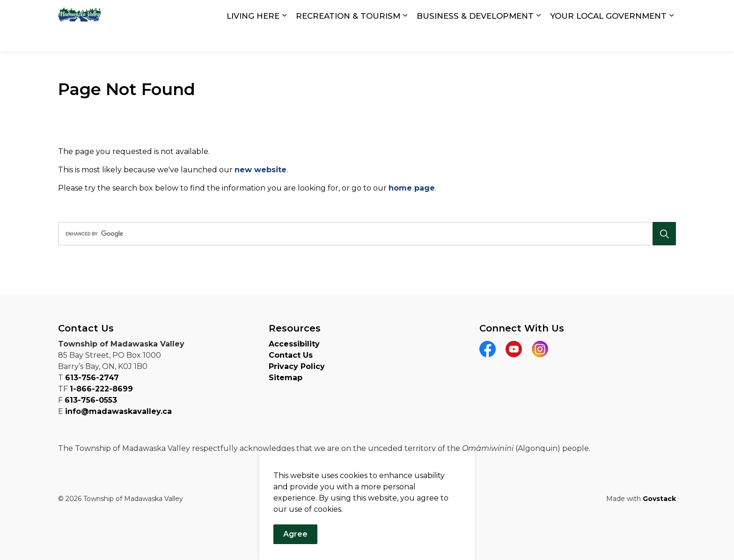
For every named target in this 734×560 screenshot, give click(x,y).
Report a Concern (617, 13)
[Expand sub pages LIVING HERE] (284, 39)
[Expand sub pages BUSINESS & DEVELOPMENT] (538, 39)
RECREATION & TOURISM (348, 38)
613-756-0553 (91, 400)
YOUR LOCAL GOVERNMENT (608, 38)
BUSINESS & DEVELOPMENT (475, 38)
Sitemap (286, 378)
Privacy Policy (297, 366)
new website (261, 170)
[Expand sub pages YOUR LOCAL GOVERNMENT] (671, 39)
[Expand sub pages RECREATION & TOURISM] (405, 39)
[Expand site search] (667, 13)
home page (412, 188)
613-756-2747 (92, 378)
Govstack (659, 499)
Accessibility (294, 344)
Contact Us (556, 13)
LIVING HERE (253, 38)
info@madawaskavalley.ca (118, 411)
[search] (364, 234)
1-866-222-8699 (101, 389)
